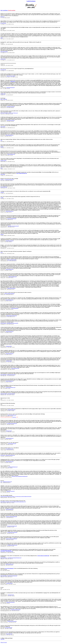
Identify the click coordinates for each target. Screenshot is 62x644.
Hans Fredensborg (4, 558)
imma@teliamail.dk (15, 308)
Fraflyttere (14, 417)
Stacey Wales (3, 127)
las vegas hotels (3, 23)
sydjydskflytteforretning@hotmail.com (14, 558)
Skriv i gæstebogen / (8, 10)
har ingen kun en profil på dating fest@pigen (23, 496)
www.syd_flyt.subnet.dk (9, 568)
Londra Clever (3, 59)
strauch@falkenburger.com (10, 387)
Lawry (2, 252)
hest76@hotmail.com (10, 135)
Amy (1, 140)
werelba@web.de (9, 583)
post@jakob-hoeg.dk (11, 394)
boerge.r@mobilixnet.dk (12, 219)
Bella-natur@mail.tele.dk (12, 260)
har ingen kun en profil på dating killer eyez (18, 502)
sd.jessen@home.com (9, 449)
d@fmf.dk (5, 99)
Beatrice (2, 147)
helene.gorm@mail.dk (11, 288)
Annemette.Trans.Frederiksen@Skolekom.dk (19, 476)
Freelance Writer (3, 160)
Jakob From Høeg (4, 394)
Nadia (2, 38)
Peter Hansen (3, 551)
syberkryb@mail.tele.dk (11, 375)
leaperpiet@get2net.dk (10, 87)
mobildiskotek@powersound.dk (12, 323)
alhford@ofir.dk (11, 595)
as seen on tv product (4, 113)
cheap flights (3, 174)
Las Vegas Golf (3, 70)
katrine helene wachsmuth (5, 502)
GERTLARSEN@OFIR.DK (9, 294)
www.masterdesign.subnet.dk (6, 550)
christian (2, 180)
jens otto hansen (3, 323)
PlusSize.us (3, 17)
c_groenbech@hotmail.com (9, 180)
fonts (1, 482)
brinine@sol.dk (9, 346)
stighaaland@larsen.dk (13, 277)
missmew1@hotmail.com (10, 455)
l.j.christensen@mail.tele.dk (12, 423)
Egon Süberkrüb (3, 375)
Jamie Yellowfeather (4, 52)
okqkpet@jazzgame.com (7, 482)
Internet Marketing (4, 187)
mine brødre (13, 81)
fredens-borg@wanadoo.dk (12, 576)
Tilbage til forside (4, 642)
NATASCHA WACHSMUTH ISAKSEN (8, 496)
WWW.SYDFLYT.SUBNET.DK (43, 556)
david (2, 99)
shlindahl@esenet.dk (11, 410)
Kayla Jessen (3, 455)
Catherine (2, 192)
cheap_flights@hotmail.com (22, 173)
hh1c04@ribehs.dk (9, 628)
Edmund (2, 234)
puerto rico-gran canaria (11, 76)
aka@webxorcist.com (15, 368)
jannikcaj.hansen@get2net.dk (11, 316)
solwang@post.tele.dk (11, 107)
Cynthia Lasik (3, 94)
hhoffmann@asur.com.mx (12, 621)
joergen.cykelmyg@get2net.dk (11, 517)
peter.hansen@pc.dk (9, 551)
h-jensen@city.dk (9, 634)
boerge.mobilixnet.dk (11, 154)
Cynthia (2, 198)
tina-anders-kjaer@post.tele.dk (13, 226)
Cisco (2, 168)
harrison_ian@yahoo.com (13, 113)
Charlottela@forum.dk (12, 444)
